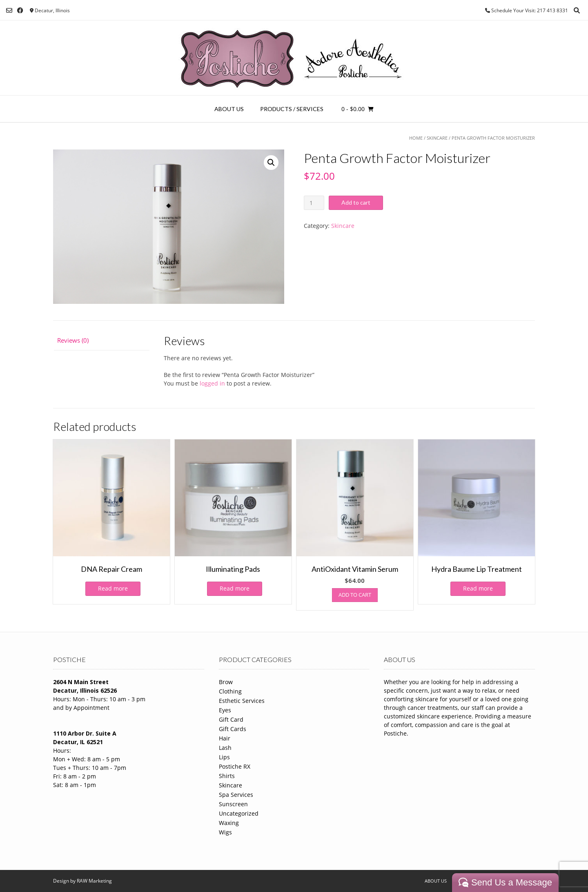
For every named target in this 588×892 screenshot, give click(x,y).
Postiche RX (235, 766)
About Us (229, 109)
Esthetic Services (242, 701)
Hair (225, 738)
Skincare (437, 138)
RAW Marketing (94, 881)
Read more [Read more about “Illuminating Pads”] (235, 588)
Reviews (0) (73, 340)
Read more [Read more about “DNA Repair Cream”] (113, 588)
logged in (212, 383)
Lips (224, 757)
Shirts (227, 776)
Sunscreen (233, 804)
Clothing (230, 691)
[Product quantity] (314, 203)
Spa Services (236, 795)
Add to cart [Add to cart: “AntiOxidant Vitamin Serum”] (355, 595)
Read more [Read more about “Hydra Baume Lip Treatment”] (478, 588)
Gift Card (231, 719)
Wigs (225, 832)
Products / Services (292, 109)
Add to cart (356, 202)
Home (416, 138)
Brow (226, 682)
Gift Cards (233, 729)
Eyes (225, 710)
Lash (225, 748)
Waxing (229, 823)
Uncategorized (239, 813)
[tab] (101, 341)
